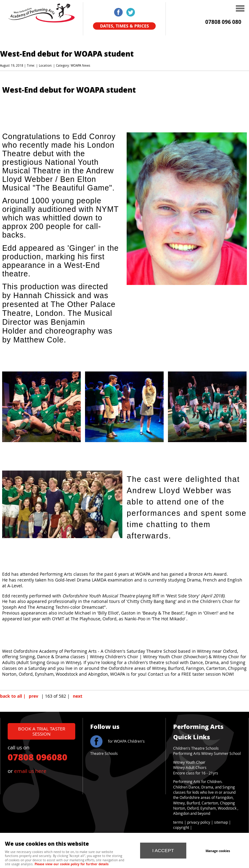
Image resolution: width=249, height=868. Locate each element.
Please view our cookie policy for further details (72, 864)
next (78, 696)
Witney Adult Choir (189, 768)
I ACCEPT (163, 850)
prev (33, 696)
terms (178, 822)
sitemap (221, 822)
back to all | (13, 696)
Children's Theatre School (195, 748)
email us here (30, 771)
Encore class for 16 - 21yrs (196, 773)
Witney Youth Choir (189, 762)
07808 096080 (37, 757)
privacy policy (199, 822)
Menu (206, 9)
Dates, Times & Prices (124, 26)
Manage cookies (218, 851)
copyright (181, 827)
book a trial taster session (42, 731)
